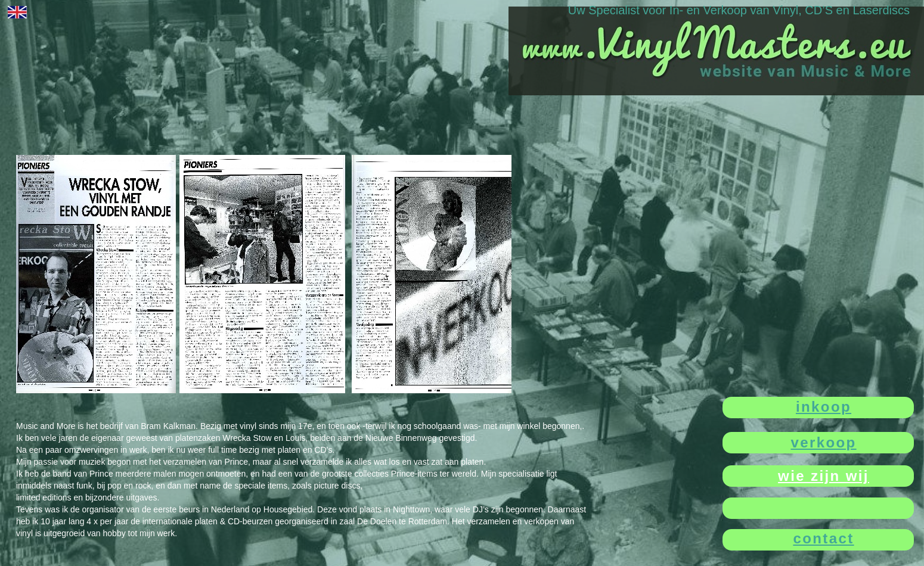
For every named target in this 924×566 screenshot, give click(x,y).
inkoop (824, 407)
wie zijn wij (824, 476)
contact (823, 538)
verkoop (823, 442)
